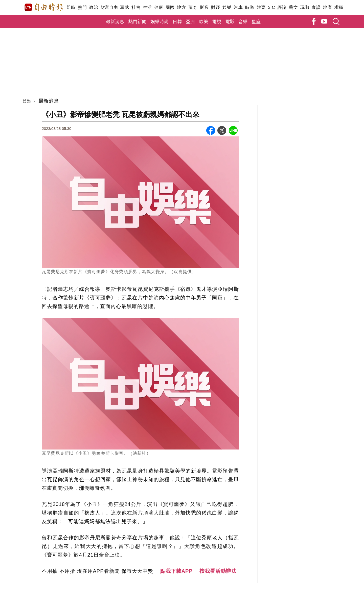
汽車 (238, 7)
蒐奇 (193, 7)
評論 (282, 7)
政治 (94, 7)
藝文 (293, 7)
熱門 (82, 7)
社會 (136, 7)
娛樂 (227, 7)
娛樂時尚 (160, 21)
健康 (159, 7)
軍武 (124, 7)
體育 (261, 7)
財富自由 (109, 7)
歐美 (203, 21)
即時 (71, 7)
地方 (181, 7)
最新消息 (115, 21)
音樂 (243, 21)
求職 (339, 7)
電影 (230, 21)
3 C (271, 7)
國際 (170, 7)
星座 (256, 21)
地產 (327, 7)
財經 (215, 7)
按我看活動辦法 (218, 571)
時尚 (250, 7)
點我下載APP (176, 571)
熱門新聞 (137, 21)
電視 (217, 21)
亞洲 (190, 21)
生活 (147, 7)
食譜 (316, 7)
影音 (204, 7)
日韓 (177, 21)
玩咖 (305, 7)
